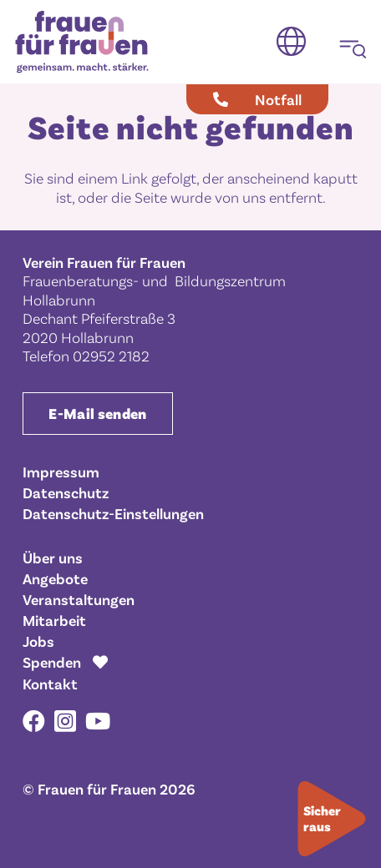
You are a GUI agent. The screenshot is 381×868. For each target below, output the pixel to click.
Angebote (55, 578)
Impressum (61, 472)
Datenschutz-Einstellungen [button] (113, 513)
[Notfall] (257, 99)
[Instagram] (65, 722)
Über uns (53, 558)
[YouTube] (98, 721)
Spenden (52, 662)
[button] (291, 42)
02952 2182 (111, 356)
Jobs (38, 641)
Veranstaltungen (79, 599)
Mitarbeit (54, 620)
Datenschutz (66, 492)
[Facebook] (34, 721)
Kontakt (50, 684)
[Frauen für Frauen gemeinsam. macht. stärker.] (82, 42)
